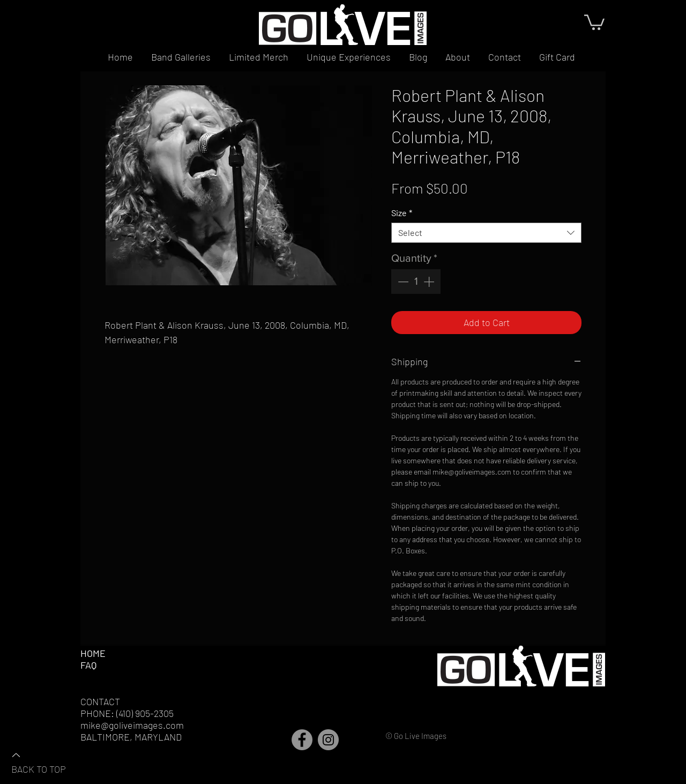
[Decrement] (402, 282)
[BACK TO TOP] (49, 761)
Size (402, 213)
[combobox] (486, 233)
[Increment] (430, 282)
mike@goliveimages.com (132, 725)
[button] (594, 21)
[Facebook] (302, 740)
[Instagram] (328, 740)
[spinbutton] (416, 282)
